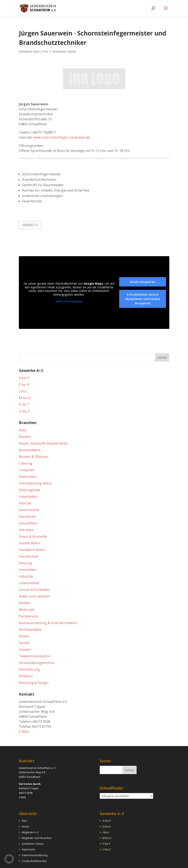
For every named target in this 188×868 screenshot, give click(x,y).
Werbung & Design (34, 663)
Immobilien (28, 550)
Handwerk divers (30, 51)
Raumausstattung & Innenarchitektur (48, 603)
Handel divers (29, 524)
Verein (25, 807)
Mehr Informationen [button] (69, 282)
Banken (25, 417)
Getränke (26, 510)
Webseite (30, 205)
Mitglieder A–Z (30, 813)
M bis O (25, 378)
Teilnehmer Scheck (64, 51)
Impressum (28, 830)
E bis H (24, 365)
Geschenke (27, 497)
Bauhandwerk (30, 430)
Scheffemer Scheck (33, 824)
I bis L (23, 372)
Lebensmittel (29, 563)
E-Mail (24, 712)
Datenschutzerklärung (35, 836)
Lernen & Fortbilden (34, 570)
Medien (25, 583)
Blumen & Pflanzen (34, 437)
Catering (26, 444)
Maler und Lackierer (35, 577)
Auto (23, 411)
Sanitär (24, 623)
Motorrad (26, 590)
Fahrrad (25, 484)
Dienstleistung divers (35, 464)
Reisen (24, 617)
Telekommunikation (35, 637)
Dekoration (28, 457)
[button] (9, 859)
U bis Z (24, 392)
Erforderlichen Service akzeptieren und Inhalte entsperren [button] (143, 279)
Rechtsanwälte (30, 610)
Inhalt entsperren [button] (143, 262)
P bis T (46, 51)
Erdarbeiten (28, 477)
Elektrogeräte (30, 470)
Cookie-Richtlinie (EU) (34, 842)
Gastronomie (29, 490)
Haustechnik (29, 537)
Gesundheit (28, 504)
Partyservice (28, 597)
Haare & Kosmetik (33, 517)
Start (24, 801)
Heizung (25, 543)
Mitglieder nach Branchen (37, 818)
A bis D (24, 358)
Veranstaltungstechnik (37, 643)
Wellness (26, 657)
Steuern (25, 630)
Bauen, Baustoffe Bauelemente (43, 424)
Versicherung (29, 650)
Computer (27, 450)
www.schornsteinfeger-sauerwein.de (62, 118)
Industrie (26, 557)
